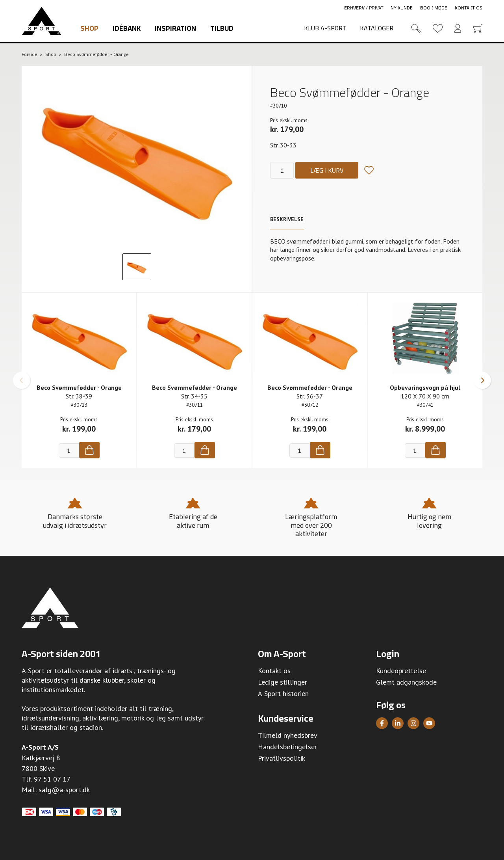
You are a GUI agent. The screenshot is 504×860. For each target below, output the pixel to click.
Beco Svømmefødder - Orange (79, 387)
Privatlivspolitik (282, 758)
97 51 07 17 (52, 779)
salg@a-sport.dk (64, 790)
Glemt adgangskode (406, 682)
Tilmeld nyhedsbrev (288, 735)
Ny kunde (402, 8)
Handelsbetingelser (287, 747)
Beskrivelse (287, 219)
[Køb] (89, 450)
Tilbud (222, 28)
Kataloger (377, 28)
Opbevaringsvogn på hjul (425, 387)
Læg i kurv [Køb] (327, 170)
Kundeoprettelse (401, 671)
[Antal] (282, 170)
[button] (22, 380)
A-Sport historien (283, 693)
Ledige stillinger (283, 682)
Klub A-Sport (325, 28)
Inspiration (175, 28)
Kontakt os (469, 8)
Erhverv (354, 8)
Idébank (127, 28)
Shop (89, 28)
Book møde (434, 8)
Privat (376, 8)
